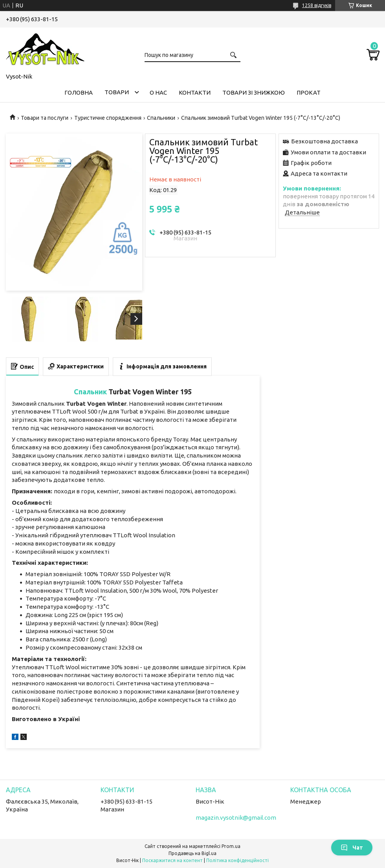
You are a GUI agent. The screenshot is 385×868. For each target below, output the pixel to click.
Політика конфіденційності (237, 860)
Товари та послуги (45, 118)
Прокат (309, 92)
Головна (79, 92)
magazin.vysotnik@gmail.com (236, 818)
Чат (352, 848)
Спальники (161, 118)
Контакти (195, 92)
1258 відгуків (317, 5)
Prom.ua (231, 846)
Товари (117, 92)
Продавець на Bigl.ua (192, 853)
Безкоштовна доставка (324, 141)
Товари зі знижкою (254, 92)
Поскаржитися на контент (172, 860)
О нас (158, 92)
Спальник (90, 392)
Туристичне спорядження (108, 118)
